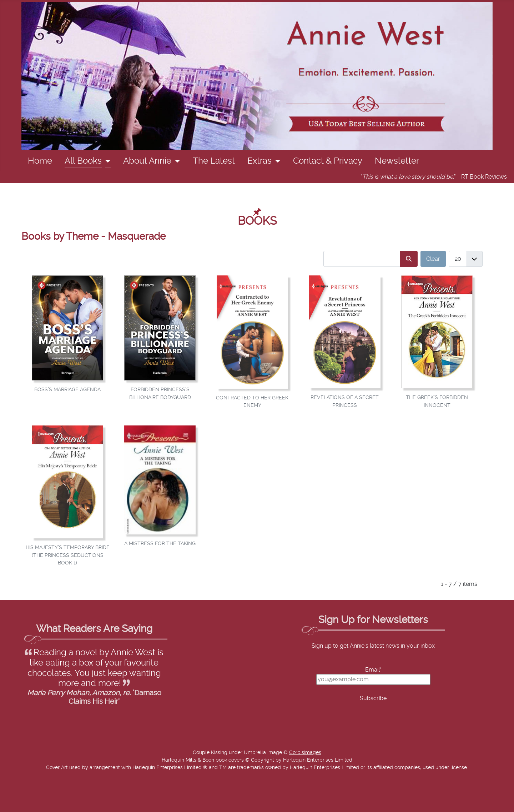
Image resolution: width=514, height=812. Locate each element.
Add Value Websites (58, 803)
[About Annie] (176, 161)
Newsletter (397, 161)
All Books (83, 161)
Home (40, 161)
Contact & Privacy (328, 161)
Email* (373, 670)
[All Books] (106, 161)
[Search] (409, 259)
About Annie (147, 161)
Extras (259, 161)
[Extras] (276, 161)
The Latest (214, 161)
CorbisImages (305, 753)
